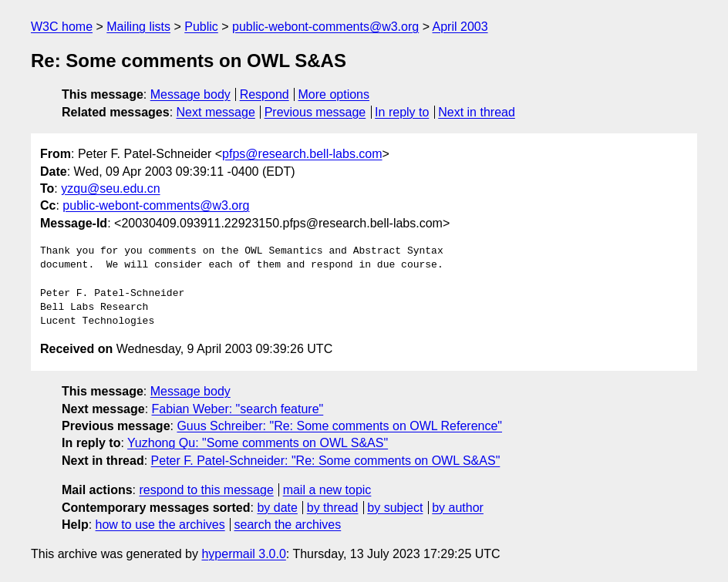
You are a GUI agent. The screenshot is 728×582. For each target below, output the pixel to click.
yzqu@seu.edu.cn (110, 188)
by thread (333, 508)
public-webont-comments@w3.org (325, 27)
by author (458, 508)
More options (334, 94)
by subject (395, 508)
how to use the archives (160, 525)
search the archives (288, 525)
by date (277, 508)
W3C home (62, 27)
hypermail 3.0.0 (243, 554)
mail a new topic (327, 490)
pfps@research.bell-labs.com (302, 154)
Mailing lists (138, 27)
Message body (190, 94)
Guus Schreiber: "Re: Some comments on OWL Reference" (339, 426)
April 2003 (460, 27)
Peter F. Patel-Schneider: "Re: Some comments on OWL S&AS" (326, 461)
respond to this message (206, 490)
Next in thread (477, 112)
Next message (216, 112)
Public (201, 27)
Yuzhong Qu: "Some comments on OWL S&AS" (258, 443)
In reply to (402, 112)
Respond (265, 94)
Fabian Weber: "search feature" (238, 409)
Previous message (315, 112)
